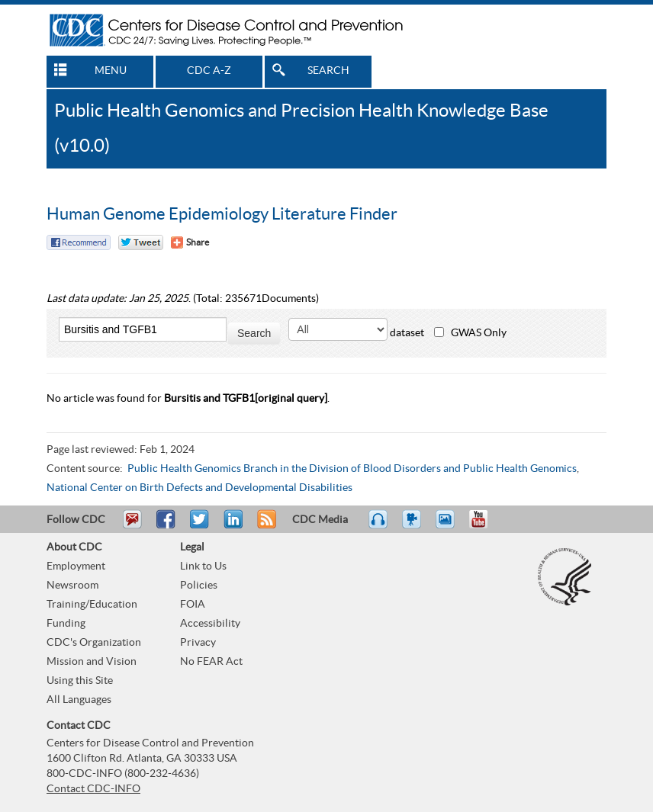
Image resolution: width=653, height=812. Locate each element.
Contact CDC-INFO (93, 789)
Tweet (200, 526)
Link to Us (203, 566)
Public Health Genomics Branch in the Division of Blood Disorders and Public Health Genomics (352, 469)
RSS (265, 526)
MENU (111, 71)
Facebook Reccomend (79, 242)
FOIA (193, 605)
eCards (449, 526)
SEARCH (328, 71)
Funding (66, 624)
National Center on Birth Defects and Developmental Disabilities (199, 488)
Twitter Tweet (141, 242)
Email (132, 526)
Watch (413, 526)
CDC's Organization (94, 643)
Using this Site (80, 681)
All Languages (79, 700)
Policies (199, 586)
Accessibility (210, 624)
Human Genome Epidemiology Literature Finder (222, 214)
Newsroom (72, 586)
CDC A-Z (209, 71)
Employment (76, 566)
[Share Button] (190, 242)
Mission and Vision (92, 662)
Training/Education (92, 605)
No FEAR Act (211, 662)
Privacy (198, 643)
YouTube (486, 526)
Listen (379, 526)
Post (231, 526)
